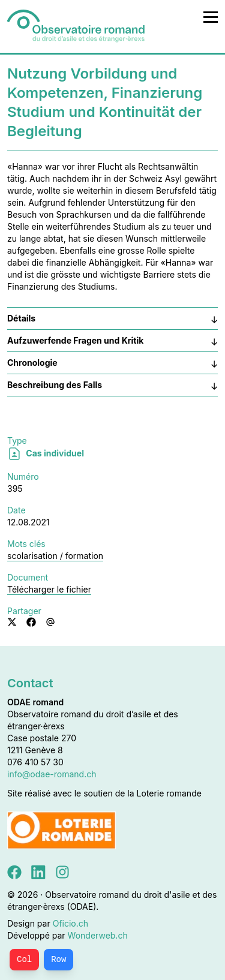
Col (24, 960)
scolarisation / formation (55, 556)
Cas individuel (46, 453)
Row (58, 960)
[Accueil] (76, 26)
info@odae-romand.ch (52, 774)
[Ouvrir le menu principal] (211, 17)
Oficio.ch (70, 923)
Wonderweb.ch (98, 935)
